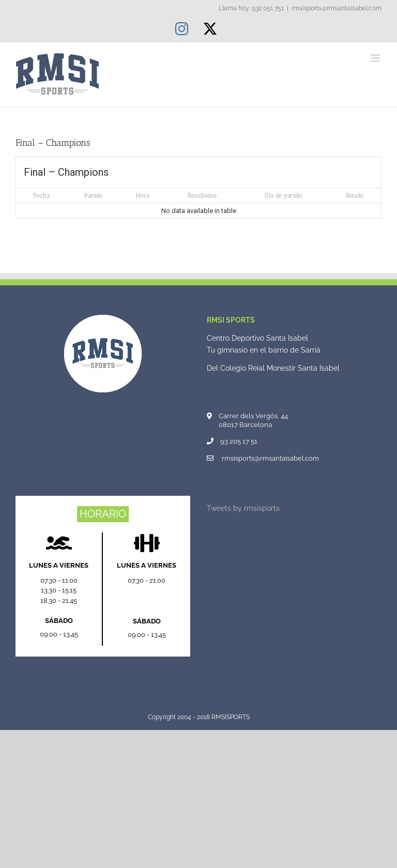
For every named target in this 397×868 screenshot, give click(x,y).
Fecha (41, 195)
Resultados (202, 195)
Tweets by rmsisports (243, 508)
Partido (94, 195)
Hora (143, 195)
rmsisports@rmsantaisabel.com (337, 8)
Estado (355, 195)
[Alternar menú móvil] (376, 58)
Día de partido (284, 195)
